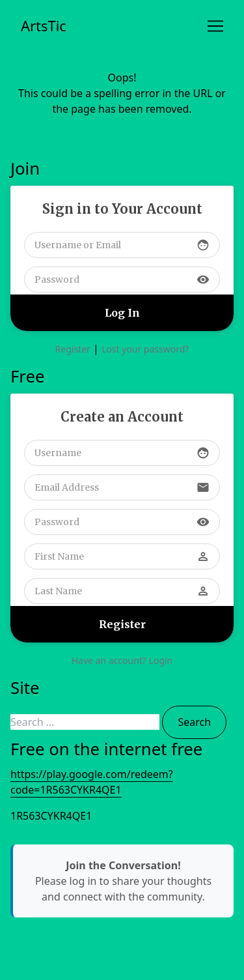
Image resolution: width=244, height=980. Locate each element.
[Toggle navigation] (215, 26)
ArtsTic (44, 26)
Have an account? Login (122, 660)
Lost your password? (145, 349)
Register (73, 349)
